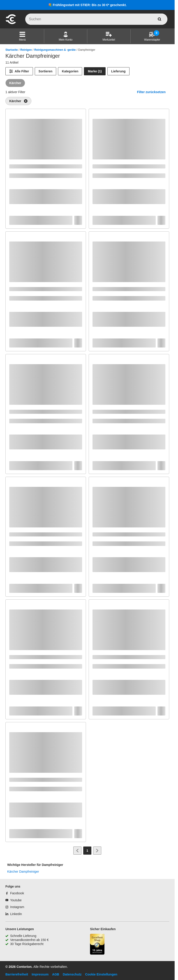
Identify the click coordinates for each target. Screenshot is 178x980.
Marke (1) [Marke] (95, 71)
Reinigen (26, 50)
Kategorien (70, 71)
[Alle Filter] (19, 71)
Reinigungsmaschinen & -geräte (55, 50)
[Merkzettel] (109, 36)
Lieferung (118, 71)
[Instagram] (15, 907)
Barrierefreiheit (17, 974)
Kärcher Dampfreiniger (23, 872)
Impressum (40, 974)
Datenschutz (72, 974)
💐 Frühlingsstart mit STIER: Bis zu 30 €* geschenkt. (87, 5)
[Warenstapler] (152, 36)
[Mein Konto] (66, 36)
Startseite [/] (12, 50)
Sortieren (45, 71)
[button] (22, 36)
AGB (56, 974)
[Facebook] (15, 893)
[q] (96, 19)
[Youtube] (14, 900)
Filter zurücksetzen (151, 92)
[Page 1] (87, 851)
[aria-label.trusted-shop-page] (97, 945)
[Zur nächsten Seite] (97, 851)
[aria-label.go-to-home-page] (11, 23)
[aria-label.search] (160, 19)
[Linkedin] (14, 914)
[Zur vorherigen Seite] (77, 851)
